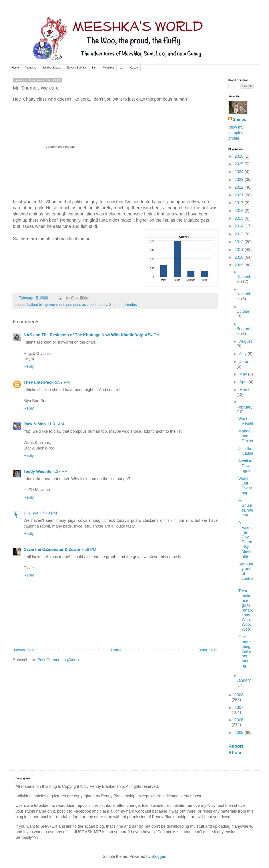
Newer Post (24, 650)
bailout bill (35, 305)
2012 (240, 242)
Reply (29, 366)
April (244, 382)
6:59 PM (62, 382)
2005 (240, 733)
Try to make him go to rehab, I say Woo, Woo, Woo (246, 610)
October (244, 311)
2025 (240, 164)
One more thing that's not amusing (245, 651)
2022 (240, 187)
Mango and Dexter (246, 436)
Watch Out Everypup (245, 486)
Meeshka (108, 68)
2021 (240, 195)
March (245, 390)
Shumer (115, 305)
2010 (240, 257)
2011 (240, 250)
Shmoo (240, 119)
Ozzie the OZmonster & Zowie (52, 549)
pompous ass (77, 305)
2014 (240, 226)
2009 (240, 265)
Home (15, 68)
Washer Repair (246, 421)
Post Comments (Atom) (58, 660)
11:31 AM (56, 424)
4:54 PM (152, 335)
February (245, 407)
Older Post (207, 650)
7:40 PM (49, 513)
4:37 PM (60, 471)
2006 (239, 720)
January (244, 680)
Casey (134, 68)
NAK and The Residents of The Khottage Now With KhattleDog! (84, 335)
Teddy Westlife (37, 471)
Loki (122, 68)
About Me (30, 68)
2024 (240, 172)
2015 (240, 218)
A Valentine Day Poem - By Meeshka (246, 539)
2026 (240, 156)
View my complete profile (236, 133)
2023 (240, 180)
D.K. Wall (32, 513)
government (55, 305)
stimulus (130, 305)
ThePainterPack (39, 382)
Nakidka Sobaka (51, 68)
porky (103, 305)
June (244, 362)
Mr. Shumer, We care (246, 508)
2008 (239, 695)
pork (93, 305)
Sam (95, 68)
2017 (240, 203)
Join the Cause (246, 451)
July (243, 354)
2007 (239, 708)
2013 (240, 234)
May (244, 374)
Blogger (158, 856)
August (245, 341)
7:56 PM (89, 549)
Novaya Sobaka (77, 68)
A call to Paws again (245, 466)
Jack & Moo (35, 424)
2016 (240, 211)
